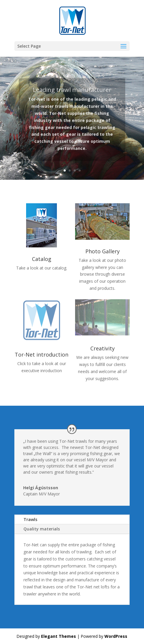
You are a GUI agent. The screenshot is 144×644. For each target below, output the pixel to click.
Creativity (103, 348)
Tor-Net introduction (41, 355)
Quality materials (42, 529)
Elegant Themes (59, 636)
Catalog (42, 259)
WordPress (116, 636)
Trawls (30, 519)
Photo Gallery (103, 251)
